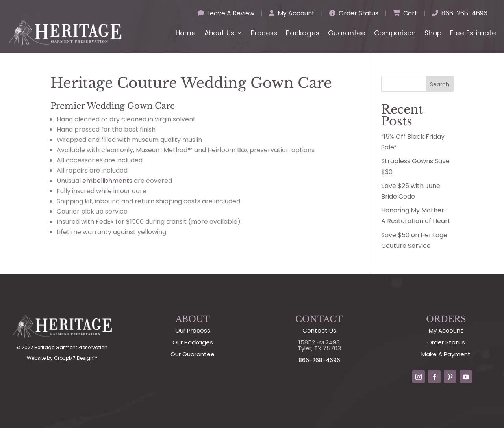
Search (440, 84)
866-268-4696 (460, 13)
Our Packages (193, 342)
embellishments (107, 181)
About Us (219, 33)
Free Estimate (473, 33)
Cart (405, 13)
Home (186, 33)
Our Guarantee (193, 354)
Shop (433, 33)
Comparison (395, 33)
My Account (292, 13)
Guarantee (347, 33)
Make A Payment (446, 354)
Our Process (193, 330)
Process (264, 33)
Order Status (354, 13)
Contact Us (319, 330)
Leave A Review (226, 13)
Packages (303, 33)
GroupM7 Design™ (75, 358)
